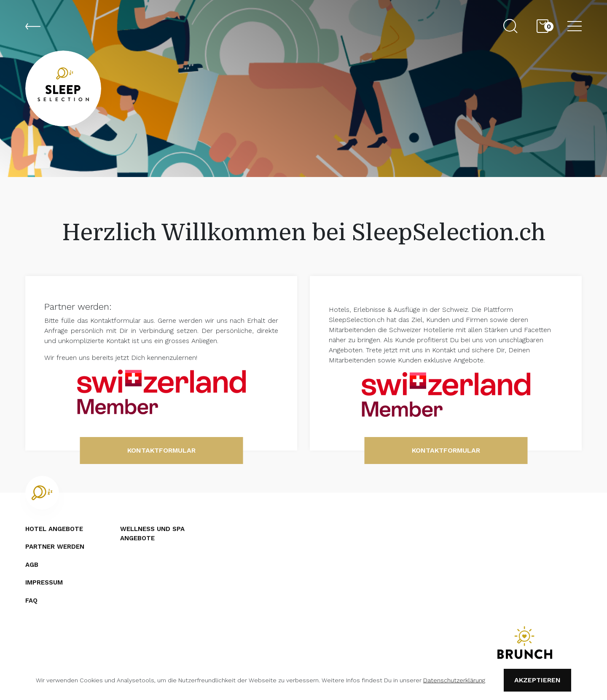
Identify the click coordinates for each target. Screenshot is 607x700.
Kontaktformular (161, 450)
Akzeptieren (537, 680)
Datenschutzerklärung (454, 680)
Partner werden (55, 547)
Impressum (44, 582)
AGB (32, 565)
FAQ (31, 601)
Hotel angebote (54, 529)
